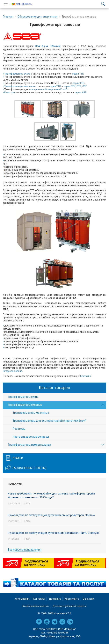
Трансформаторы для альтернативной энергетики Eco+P (50, 421)
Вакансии (88, 599)
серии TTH (78, 83)
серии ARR (81, 92)
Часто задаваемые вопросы (31, 437)
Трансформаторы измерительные (30, 445)
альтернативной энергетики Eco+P (48, 89)
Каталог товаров (54, 388)
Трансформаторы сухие (17, 74)
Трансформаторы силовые (25, 405)
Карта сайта (72, 599)
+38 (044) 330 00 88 (57, 633)
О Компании (22, 599)
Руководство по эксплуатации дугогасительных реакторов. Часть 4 (51, 515)
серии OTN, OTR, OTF (75, 86)
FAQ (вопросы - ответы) (29, 468)
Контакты (85, 376)
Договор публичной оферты (69, 606)
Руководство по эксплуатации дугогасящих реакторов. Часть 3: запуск (53, 533)
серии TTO (55, 86)
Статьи (18, 458)
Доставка (55, 599)
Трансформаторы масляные (20, 86)
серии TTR (78, 74)
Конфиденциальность (36, 606)
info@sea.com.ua (13, 371)
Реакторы (10, 92)
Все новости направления (25, 550)
